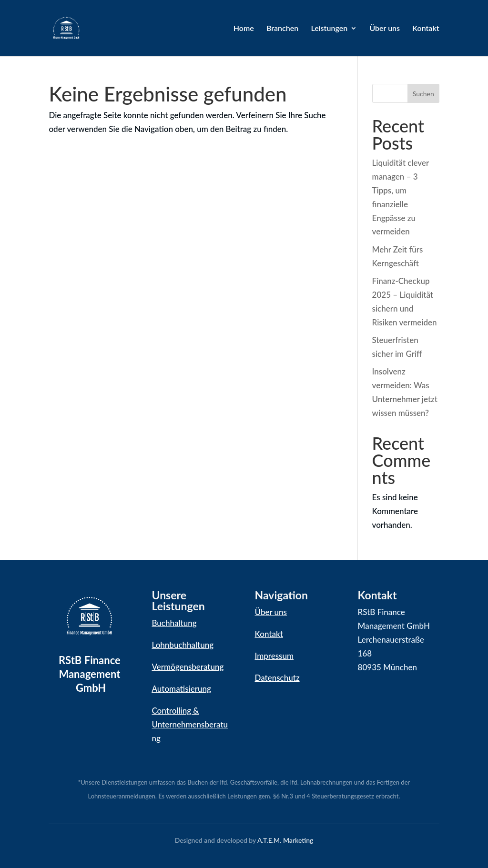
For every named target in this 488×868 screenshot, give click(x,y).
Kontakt (426, 29)
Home (244, 29)
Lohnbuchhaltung (183, 645)
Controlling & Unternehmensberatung (190, 724)
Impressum (274, 656)
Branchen (282, 29)
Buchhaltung (174, 623)
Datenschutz (277, 678)
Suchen (423, 94)
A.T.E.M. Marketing (285, 840)
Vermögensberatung (188, 667)
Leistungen (329, 29)
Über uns (385, 29)
